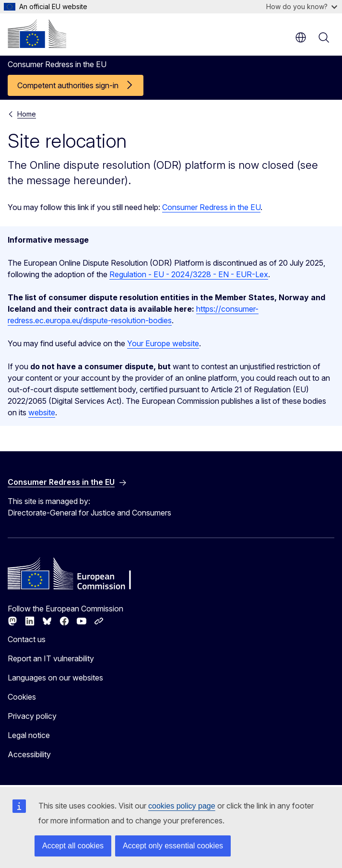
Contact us (27, 639)
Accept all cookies (73, 846)
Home (27, 114)
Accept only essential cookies (173, 846)
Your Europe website (163, 343)
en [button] (301, 37)
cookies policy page (182, 806)
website (42, 412)
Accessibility (29, 754)
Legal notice (29, 735)
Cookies (22, 697)
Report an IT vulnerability (51, 658)
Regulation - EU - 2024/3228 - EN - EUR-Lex (189, 274)
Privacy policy (32, 716)
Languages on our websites (55, 678)
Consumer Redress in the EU (211, 207)
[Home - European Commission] (37, 34)
